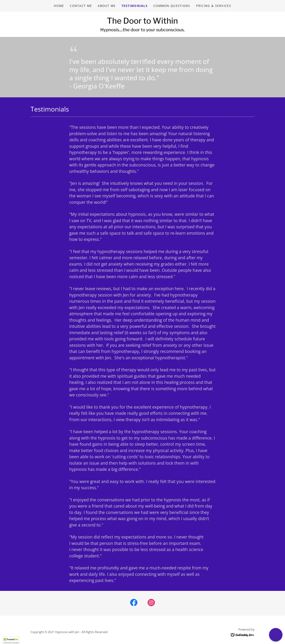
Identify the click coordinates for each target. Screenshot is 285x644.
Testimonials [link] (135, 6)
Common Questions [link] (172, 6)
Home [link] (59, 6)
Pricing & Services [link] (214, 6)
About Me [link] (107, 6)
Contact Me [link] (81, 6)
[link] (142, 22)
